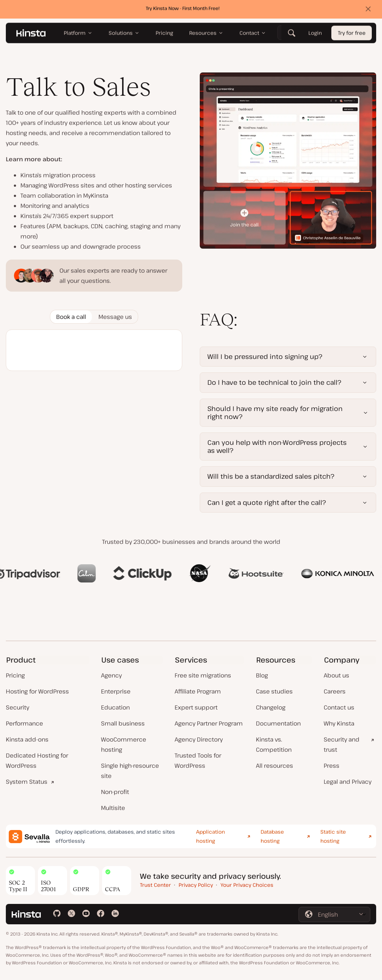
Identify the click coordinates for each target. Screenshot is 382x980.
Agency (111, 675)
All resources (274, 766)
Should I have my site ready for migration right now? (275, 412)
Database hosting (272, 836)
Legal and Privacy (348, 782)
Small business (123, 723)
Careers (335, 691)
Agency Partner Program (209, 723)
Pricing (15, 675)
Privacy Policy (196, 885)
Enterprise (116, 691)
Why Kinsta (339, 723)
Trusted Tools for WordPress (198, 760)
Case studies (274, 691)
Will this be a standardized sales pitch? (271, 476)
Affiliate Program (198, 691)
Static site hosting (333, 836)
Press (332, 766)
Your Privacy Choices (247, 885)
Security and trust (342, 744)
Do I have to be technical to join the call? (274, 382)
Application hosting (211, 836)
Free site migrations (203, 675)
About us (336, 675)
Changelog (271, 707)
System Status (27, 782)
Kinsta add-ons (27, 739)
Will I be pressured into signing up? (265, 356)
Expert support (196, 707)
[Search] (292, 35)
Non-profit (115, 792)
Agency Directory (199, 739)
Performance (24, 723)
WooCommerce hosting (124, 744)
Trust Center (155, 885)
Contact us (339, 707)
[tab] (71, 317)
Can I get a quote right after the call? (267, 502)
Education (115, 707)
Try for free (352, 35)
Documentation (278, 723)
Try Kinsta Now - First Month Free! (183, 10)
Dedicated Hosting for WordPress (37, 760)
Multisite (113, 808)
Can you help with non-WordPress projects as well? (277, 446)
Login (315, 35)
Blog (262, 675)
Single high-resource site (130, 771)
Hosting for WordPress (37, 691)
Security (17, 707)
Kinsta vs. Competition (274, 744)
